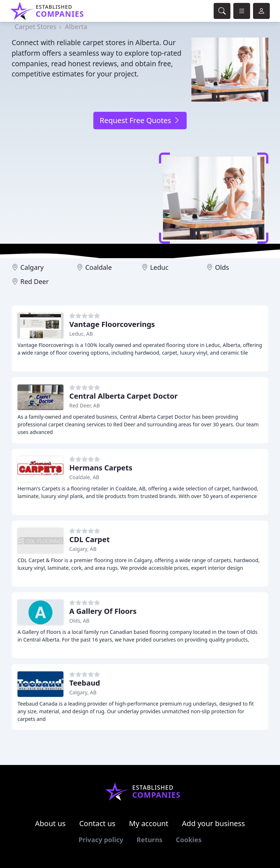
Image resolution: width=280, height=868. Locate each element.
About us (50, 823)
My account (149, 823)
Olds (222, 267)
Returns (150, 840)
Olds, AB (79, 621)
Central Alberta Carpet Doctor (123, 396)
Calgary (32, 267)
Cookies (188, 840)
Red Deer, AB (85, 405)
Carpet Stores (35, 27)
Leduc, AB (81, 334)
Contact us (97, 823)
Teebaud (85, 683)
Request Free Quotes (140, 120)
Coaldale (99, 267)
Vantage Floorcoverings (112, 324)
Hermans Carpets (101, 468)
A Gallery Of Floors (103, 611)
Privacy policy (101, 840)
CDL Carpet (90, 539)
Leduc (159, 267)
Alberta (76, 27)
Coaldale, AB (84, 477)
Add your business (213, 823)
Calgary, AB (83, 549)
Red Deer (35, 281)
